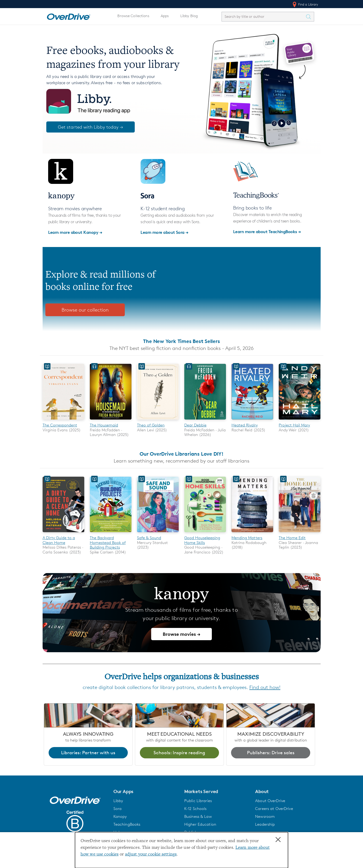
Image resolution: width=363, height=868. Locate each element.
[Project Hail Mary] (300, 420)
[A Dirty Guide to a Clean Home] (63, 533)
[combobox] (264, 17)
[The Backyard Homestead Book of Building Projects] (111, 533)
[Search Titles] (310, 17)
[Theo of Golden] (158, 420)
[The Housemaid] (111, 420)
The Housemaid (104, 425)
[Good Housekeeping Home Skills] (205, 533)
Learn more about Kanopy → (75, 232)
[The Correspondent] (63, 420)
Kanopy (120, 816)
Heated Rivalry (245, 425)
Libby (118, 801)
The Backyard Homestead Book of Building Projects (108, 543)
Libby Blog (189, 16)
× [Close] (278, 840)
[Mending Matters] (252, 533)
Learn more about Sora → (164, 232)
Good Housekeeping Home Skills (202, 540)
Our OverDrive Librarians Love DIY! (181, 454)
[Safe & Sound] (158, 533)
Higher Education (200, 824)
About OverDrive (270, 801)
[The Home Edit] (300, 533)
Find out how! (265, 687)
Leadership (265, 824)
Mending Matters (247, 538)
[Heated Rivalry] (252, 420)
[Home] (69, 16)
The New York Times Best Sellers (181, 341)
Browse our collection (85, 310)
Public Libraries (198, 801)
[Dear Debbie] (205, 420)
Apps (165, 16)
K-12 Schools (195, 809)
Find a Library (305, 4)
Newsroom (265, 816)
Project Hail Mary (294, 425)
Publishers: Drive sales (271, 753)
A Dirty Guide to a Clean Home (59, 540)
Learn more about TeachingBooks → (267, 231)
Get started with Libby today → (91, 127)
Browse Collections (133, 16)
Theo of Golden (151, 425)
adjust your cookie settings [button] (151, 854)
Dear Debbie (195, 425)
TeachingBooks (127, 824)
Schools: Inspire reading (179, 753)
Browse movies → (181, 634)
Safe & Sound (149, 538)
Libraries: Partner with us (88, 753)
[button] (146, 792)
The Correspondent (60, 425)
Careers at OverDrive (274, 809)
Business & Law (198, 816)
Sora (118, 809)
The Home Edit (292, 538)
